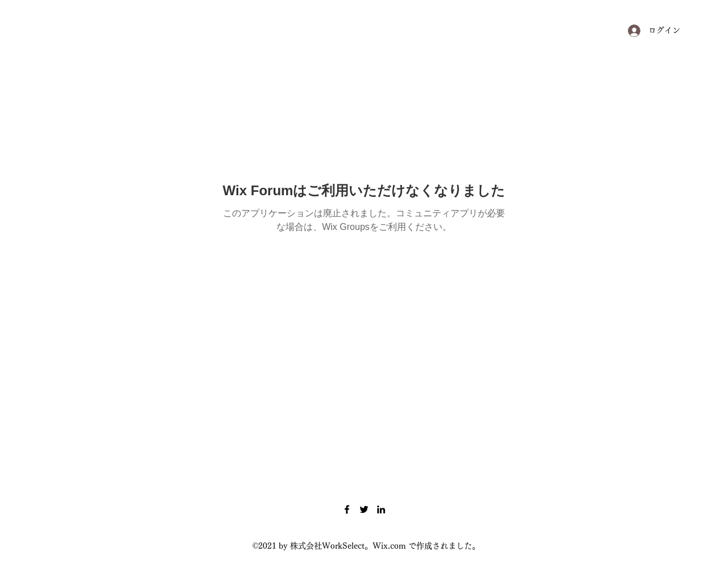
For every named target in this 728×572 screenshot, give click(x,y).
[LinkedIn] (381, 509)
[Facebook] (347, 509)
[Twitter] (364, 509)
